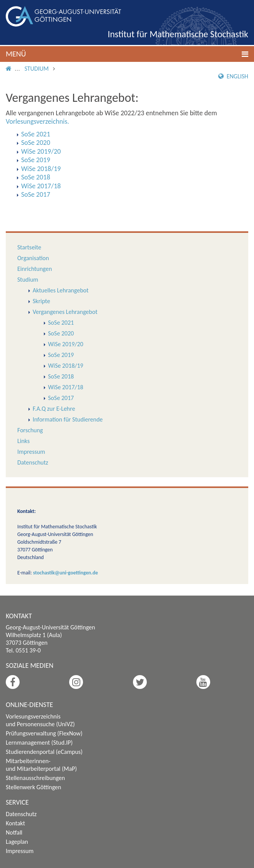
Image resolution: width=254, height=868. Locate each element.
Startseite (29, 247)
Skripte (41, 301)
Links (23, 441)
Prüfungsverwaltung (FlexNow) (44, 733)
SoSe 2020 (61, 333)
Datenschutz (33, 462)
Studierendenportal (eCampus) (44, 752)
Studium (37, 69)
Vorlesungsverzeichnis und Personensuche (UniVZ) (40, 720)
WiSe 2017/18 (66, 387)
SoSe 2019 (61, 355)
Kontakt (15, 823)
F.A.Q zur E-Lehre (54, 409)
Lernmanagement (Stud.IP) (39, 743)
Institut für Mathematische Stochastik (178, 34)
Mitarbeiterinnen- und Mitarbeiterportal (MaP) (41, 765)
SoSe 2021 (61, 323)
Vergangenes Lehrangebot (65, 312)
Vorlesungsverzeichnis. (37, 121)
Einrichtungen (35, 269)
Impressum (31, 452)
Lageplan (17, 842)
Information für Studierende (68, 419)
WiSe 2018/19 (66, 366)
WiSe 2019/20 (66, 344)
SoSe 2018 (61, 376)
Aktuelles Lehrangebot (61, 290)
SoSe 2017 (61, 398)
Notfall (14, 832)
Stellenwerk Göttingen (33, 787)
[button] (127, 54)
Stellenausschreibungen (35, 778)
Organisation (33, 258)
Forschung (30, 430)
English (233, 76)
